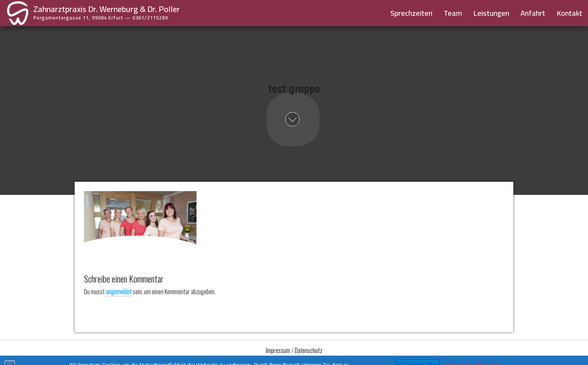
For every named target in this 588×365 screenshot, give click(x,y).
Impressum (278, 350)
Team (453, 13)
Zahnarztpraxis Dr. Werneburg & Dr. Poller (107, 9)
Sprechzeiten (411, 13)
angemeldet (119, 292)
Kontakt (569, 13)
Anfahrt (533, 13)
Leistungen (491, 13)
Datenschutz (308, 350)
